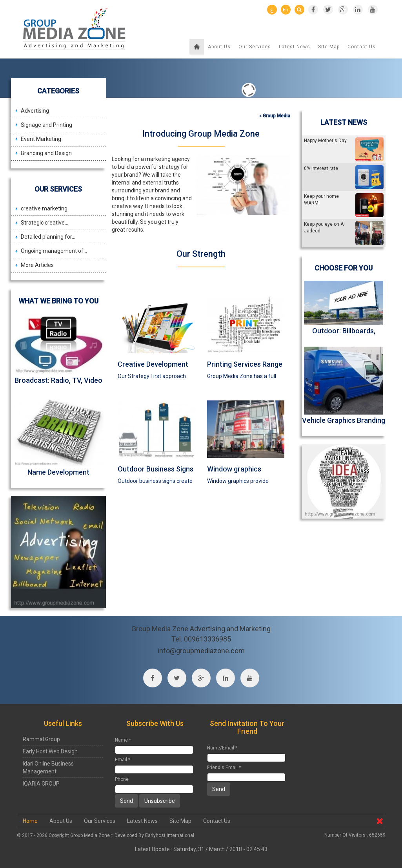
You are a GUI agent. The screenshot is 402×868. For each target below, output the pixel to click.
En (286, 10)
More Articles (37, 265)
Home (30, 821)
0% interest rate (321, 168)
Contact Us (362, 47)
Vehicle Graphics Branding (344, 420)
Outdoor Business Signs (156, 469)
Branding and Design (46, 153)
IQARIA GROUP (41, 784)
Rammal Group (41, 739)
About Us (219, 47)
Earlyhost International (170, 835)
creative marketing (44, 208)
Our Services (255, 47)
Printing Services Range (245, 364)
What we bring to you (58, 301)
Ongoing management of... (54, 251)
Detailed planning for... (48, 237)
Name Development (58, 472)
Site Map (329, 47)
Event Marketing (41, 139)
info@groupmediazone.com (201, 651)
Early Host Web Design (50, 751)
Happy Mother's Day (325, 141)
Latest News (295, 47)
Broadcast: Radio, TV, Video (58, 380)
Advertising (35, 111)
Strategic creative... (45, 223)
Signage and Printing (46, 125)
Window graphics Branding (234, 473)
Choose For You (344, 268)
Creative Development (153, 364)
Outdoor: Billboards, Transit (344, 335)
